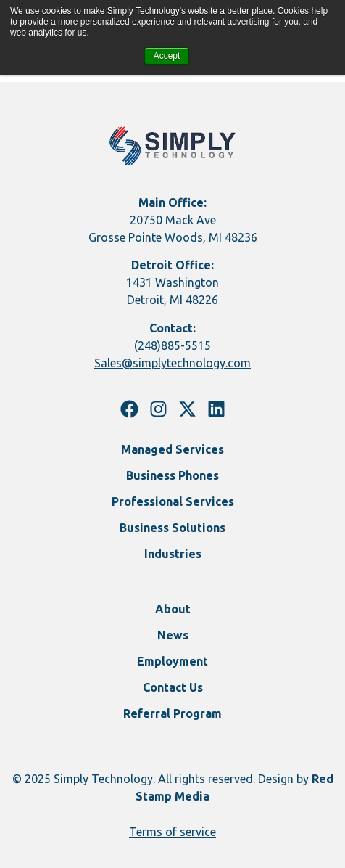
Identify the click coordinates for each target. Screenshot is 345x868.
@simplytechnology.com (186, 363)
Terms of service (172, 832)
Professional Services (173, 501)
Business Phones (172, 475)
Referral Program (172, 713)
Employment (172, 661)
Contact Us (173, 687)
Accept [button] (167, 56)
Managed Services (172, 449)
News (173, 635)
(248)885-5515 (172, 345)
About (173, 609)
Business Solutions (172, 528)
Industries (173, 554)
